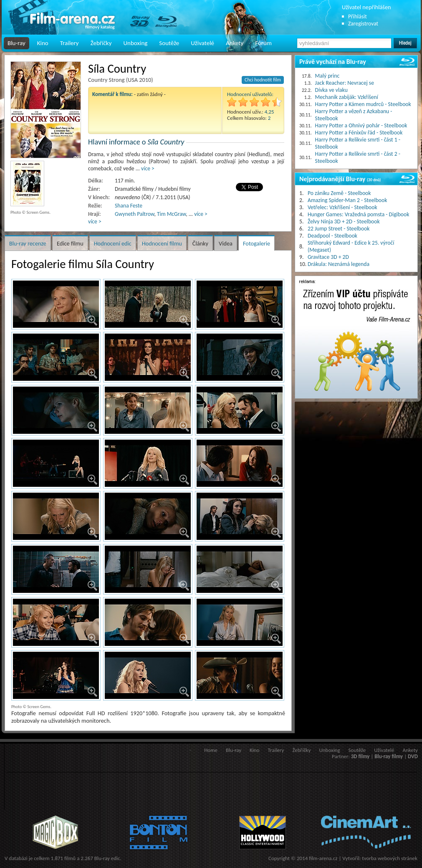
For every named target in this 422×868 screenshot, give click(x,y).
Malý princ (327, 76)
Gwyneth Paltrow (134, 214)
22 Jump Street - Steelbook (339, 229)
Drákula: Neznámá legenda (339, 264)
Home (211, 750)
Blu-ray (16, 43)
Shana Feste (129, 206)
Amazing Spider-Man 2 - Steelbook (347, 200)
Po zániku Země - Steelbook (339, 193)
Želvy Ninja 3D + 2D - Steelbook (344, 221)
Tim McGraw (171, 214)
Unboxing (135, 43)
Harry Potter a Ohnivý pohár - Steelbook (361, 125)
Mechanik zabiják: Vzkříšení (347, 97)
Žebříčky (101, 43)
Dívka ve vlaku (331, 90)
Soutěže (169, 43)
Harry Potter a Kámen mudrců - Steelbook (363, 104)
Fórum (263, 43)
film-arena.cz (323, 858)
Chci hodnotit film (263, 80)
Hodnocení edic (113, 243)
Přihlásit (358, 16)
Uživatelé (202, 43)
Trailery (69, 43)
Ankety (235, 43)
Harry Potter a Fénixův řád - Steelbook (359, 133)
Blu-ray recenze (28, 243)
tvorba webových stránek (390, 858)
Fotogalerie (256, 243)
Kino (43, 43)
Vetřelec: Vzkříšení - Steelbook (342, 207)
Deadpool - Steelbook (332, 236)
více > (148, 168)
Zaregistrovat (363, 24)
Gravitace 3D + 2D (328, 257)
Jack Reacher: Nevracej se (345, 83)
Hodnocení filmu (162, 243)
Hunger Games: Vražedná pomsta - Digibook (358, 214)
